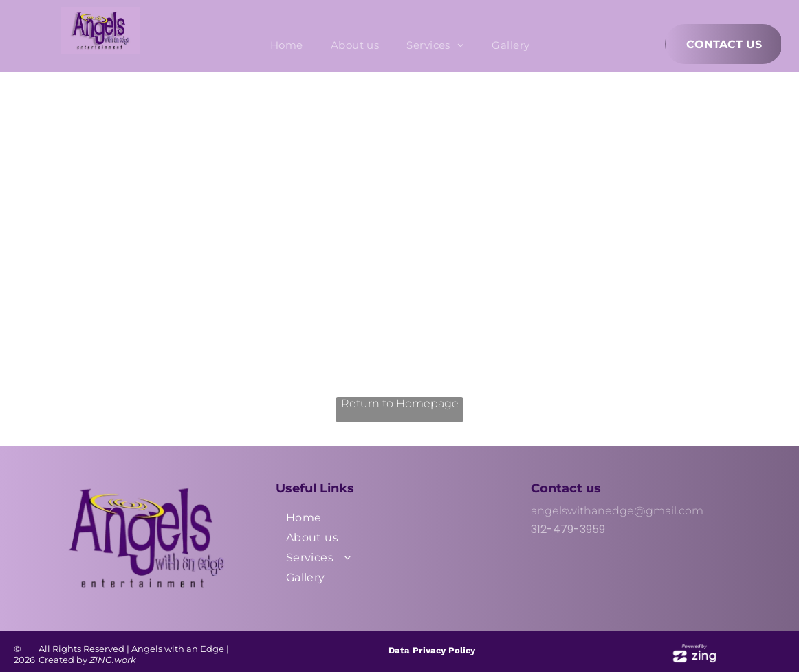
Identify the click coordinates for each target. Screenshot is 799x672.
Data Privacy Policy (432, 650)
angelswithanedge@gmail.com (617, 511)
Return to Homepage (400, 403)
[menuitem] (287, 45)
